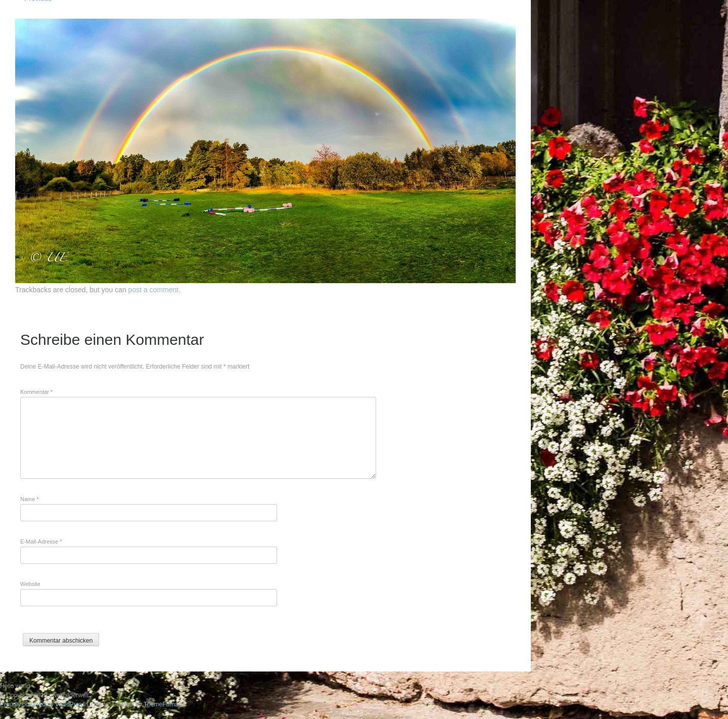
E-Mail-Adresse (41, 542)
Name (30, 499)
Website (30, 584)
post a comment (154, 290)
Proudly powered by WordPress (43, 704)
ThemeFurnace (164, 704)
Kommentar (36, 392)
